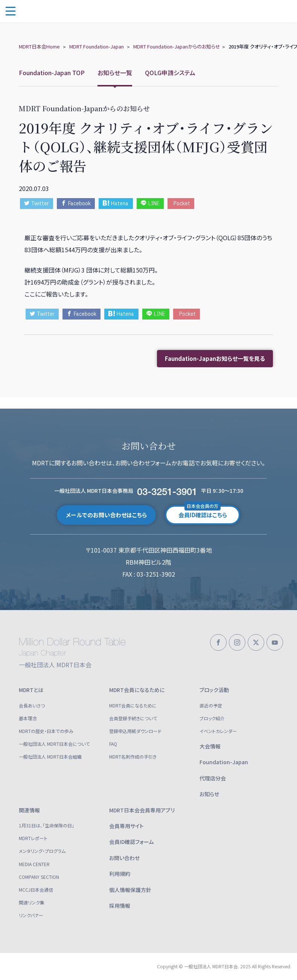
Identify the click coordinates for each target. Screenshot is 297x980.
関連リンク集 (32, 902)
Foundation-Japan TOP (52, 73)
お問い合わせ (124, 858)
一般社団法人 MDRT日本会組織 (50, 757)
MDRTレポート (33, 838)
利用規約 (120, 874)
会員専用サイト (126, 826)
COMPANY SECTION (39, 877)
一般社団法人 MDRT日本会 (60, 11)
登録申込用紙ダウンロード (135, 731)
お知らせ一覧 (115, 73)
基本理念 (28, 718)
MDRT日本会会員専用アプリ (142, 810)
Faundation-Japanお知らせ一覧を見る (215, 358)
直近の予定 (211, 705)
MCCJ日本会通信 (36, 890)
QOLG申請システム (170, 73)
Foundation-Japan (224, 762)
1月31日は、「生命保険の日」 (46, 825)
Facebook (76, 203)
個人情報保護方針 (130, 890)
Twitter (37, 203)
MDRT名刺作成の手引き (133, 757)
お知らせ (209, 794)
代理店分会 (213, 778)
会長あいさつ (32, 705)
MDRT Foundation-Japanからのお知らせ (177, 46)
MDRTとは (31, 690)
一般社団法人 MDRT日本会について (54, 744)
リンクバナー (31, 915)
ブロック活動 (214, 690)
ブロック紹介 (212, 718)
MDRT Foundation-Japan (97, 46)
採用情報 (120, 906)
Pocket (182, 203)
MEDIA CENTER (34, 864)
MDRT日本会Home (39, 46)
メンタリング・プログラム (42, 851)
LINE (150, 203)
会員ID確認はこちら (203, 512)
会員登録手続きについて (133, 718)
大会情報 (210, 746)
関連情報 (29, 810)
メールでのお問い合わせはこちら (106, 515)
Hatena (116, 203)
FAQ (113, 744)
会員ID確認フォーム (131, 842)
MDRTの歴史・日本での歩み (46, 731)
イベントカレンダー (218, 731)
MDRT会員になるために (137, 690)
